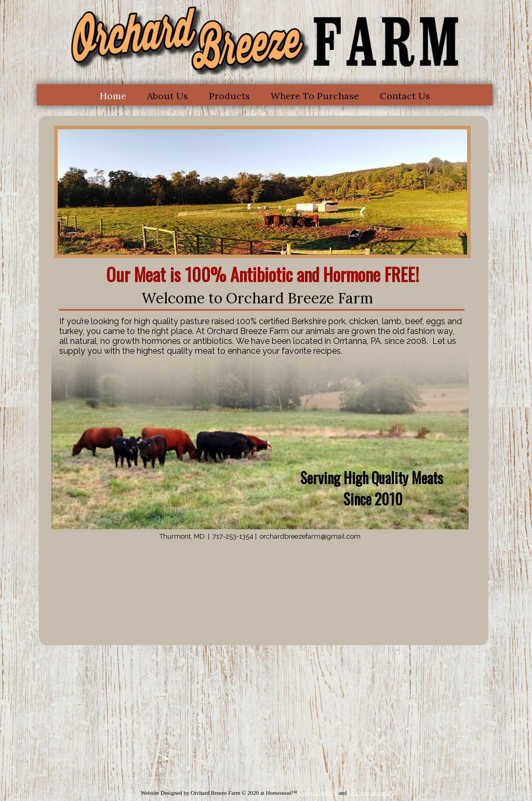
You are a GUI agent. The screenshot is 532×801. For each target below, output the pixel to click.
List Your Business (370, 793)
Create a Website (318, 793)
